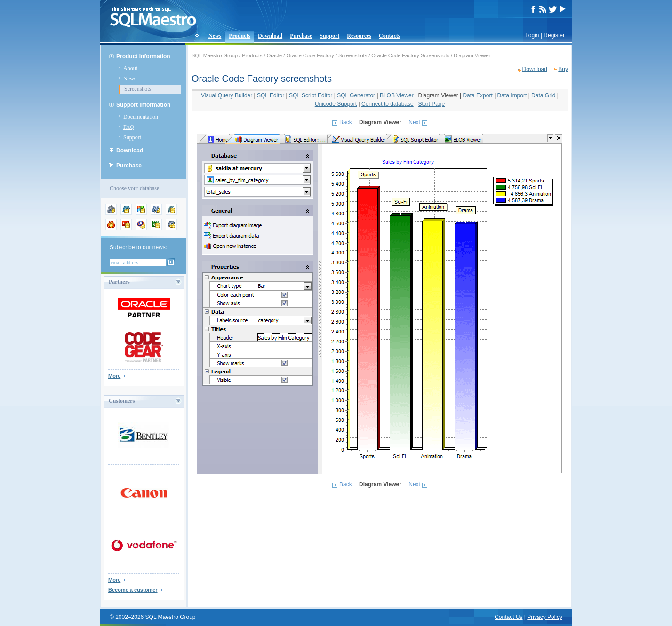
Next (414, 122)
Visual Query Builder (227, 95)
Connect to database (388, 104)
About (130, 68)
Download (270, 36)
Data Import (512, 95)
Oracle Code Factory (310, 55)
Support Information (143, 105)
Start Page (432, 104)
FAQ (129, 127)
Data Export (477, 95)
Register (554, 35)
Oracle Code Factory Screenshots (410, 55)
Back (346, 122)
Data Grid (543, 95)
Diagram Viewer (438, 95)
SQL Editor (271, 95)
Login (532, 35)
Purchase (301, 36)
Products (240, 36)
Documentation (141, 117)
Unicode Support (336, 104)
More (114, 376)
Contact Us (508, 617)
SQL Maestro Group (215, 55)
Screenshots (138, 89)
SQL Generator (356, 95)
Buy (563, 69)
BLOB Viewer (397, 95)
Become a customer (133, 590)
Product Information (143, 56)
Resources (359, 36)
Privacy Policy (545, 617)
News (215, 36)
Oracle (274, 55)
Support (329, 36)
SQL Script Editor (311, 95)
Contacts (389, 36)
